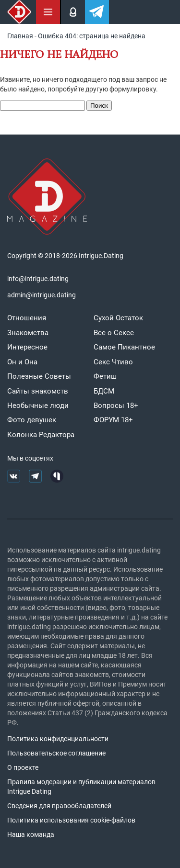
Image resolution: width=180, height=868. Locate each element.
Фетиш (105, 376)
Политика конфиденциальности (58, 739)
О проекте (23, 767)
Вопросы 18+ (116, 406)
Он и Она (22, 362)
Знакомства (28, 333)
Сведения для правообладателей (59, 806)
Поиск (99, 106)
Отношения (27, 318)
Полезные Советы (39, 376)
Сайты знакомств (38, 391)
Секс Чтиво (113, 362)
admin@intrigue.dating (42, 295)
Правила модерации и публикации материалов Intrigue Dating (81, 787)
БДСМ (104, 391)
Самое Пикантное (124, 347)
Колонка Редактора (41, 435)
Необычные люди (38, 406)
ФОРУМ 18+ (113, 420)
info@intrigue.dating (38, 279)
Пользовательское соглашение (56, 753)
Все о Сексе (114, 333)
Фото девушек (32, 420)
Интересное (27, 347)
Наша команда (31, 834)
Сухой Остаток (118, 318)
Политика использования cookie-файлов (71, 820)
